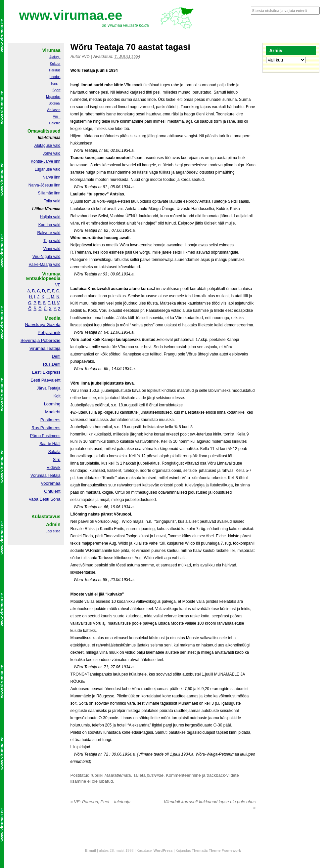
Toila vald (52, 201)
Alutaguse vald (47, 145)
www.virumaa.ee (71, 15)
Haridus (55, 70)
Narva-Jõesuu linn (45, 185)
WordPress (163, 850)
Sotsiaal (55, 103)
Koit (57, 396)
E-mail (91, 850)
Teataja (54, 475)
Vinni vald (52, 249)
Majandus (53, 97)
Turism (55, 83)
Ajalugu (55, 57)
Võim (57, 117)
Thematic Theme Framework (217, 850)
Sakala (54, 452)
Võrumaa (39, 475)
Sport (57, 90)
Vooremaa (50, 483)
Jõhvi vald (51, 153)
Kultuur (55, 64)
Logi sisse (53, 531)
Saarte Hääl (50, 444)
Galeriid (55, 123)
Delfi (56, 356)
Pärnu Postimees (45, 436)
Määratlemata (118, 775)
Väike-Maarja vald (44, 265)
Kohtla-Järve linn (46, 161)
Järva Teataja (48, 388)
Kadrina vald (49, 225)
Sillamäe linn (49, 193)
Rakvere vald (49, 233)
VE (58, 285)
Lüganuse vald (47, 169)
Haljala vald (50, 217)
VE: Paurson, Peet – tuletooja (100, 802)
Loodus (55, 77)
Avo (86, 57)
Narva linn (51, 177)
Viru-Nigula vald (47, 257)
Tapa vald (52, 241)
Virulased (54, 110)
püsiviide (155, 775)
